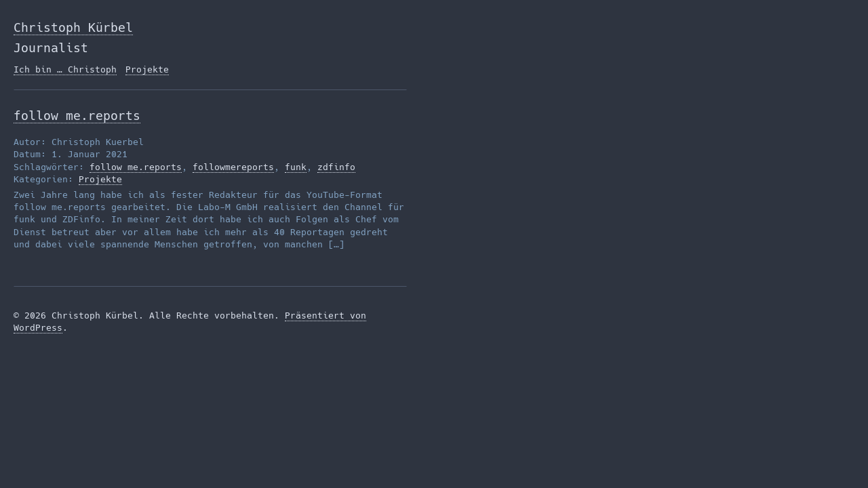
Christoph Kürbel (73, 27)
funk (296, 167)
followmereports (233, 167)
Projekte (147, 69)
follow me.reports (77, 116)
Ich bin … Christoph (65, 69)
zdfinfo (336, 167)
